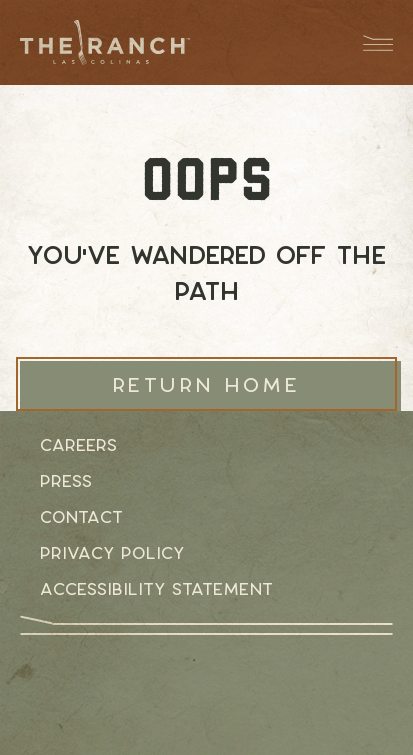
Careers (78, 445)
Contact (81, 517)
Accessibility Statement (156, 589)
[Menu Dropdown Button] (368, 42)
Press (66, 481)
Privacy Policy (112, 553)
